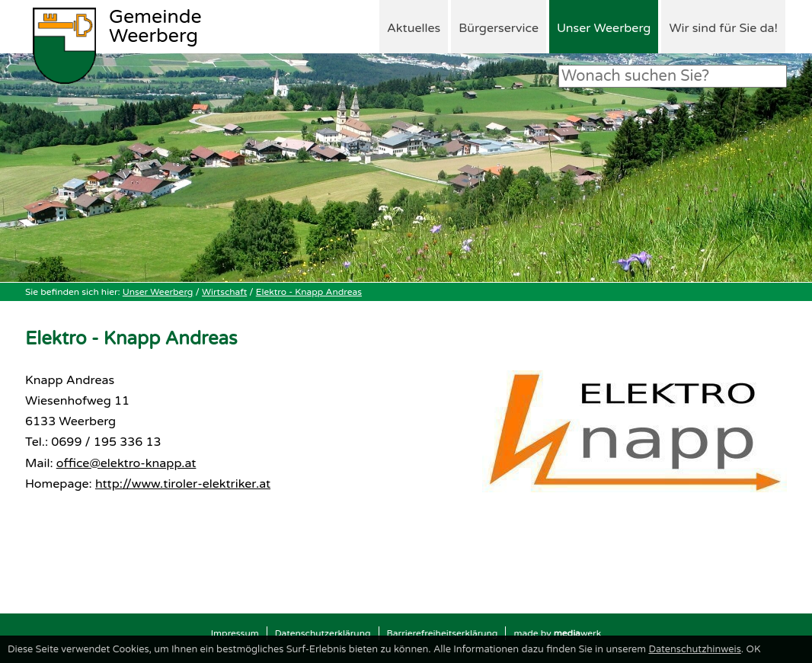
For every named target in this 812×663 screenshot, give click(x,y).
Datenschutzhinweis (694, 649)
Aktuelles (414, 28)
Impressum (235, 633)
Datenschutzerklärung (323, 633)
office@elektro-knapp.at (126, 463)
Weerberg (155, 27)
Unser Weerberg (604, 28)
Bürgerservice (499, 28)
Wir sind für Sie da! (723, 28)
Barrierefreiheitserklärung (443, 633)
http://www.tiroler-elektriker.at (183, 484)
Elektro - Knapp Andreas (309, 292)
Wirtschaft (224, 292)
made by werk (557, 633)
